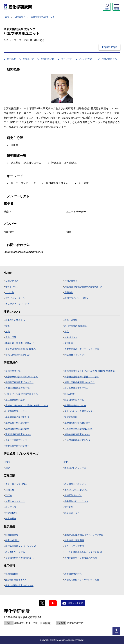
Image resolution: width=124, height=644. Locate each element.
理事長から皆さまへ (15, 320)
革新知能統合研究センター (44, 17)
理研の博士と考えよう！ (76, 484)
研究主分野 (28, 59)
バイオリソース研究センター (78, 429)
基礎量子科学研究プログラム (19, 382)
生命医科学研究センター (17, 423)
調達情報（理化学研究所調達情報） (83, 287)
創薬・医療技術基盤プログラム (80, 382)
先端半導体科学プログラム (18, 388)
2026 (8, 462)
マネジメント (71, 337)
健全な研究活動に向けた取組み (21, 349)
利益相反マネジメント (75, 355)
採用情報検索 (12, 574)
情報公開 (69, 343)
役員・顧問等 (71, 320)
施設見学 (69, 507)
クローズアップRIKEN (16, 484)
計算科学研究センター (16, 411)
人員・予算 (11, 337)
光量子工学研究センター (17, 440)
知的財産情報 (12, 535)
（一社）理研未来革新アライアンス (83, 552)
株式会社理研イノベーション (21, 546)
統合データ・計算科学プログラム (22, 377)
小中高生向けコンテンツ (76, 501)
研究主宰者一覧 (13, 371)
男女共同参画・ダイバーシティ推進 (82, 349)
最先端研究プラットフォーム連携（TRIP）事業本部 (90, 371)
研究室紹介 (20, 17)
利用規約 (69, 292)
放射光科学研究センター (17, 446)
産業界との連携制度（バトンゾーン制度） (85, 535)
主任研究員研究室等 (15, 400)
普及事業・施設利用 (74, 540)
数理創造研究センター (75, 406)
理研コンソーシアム (15, 552)
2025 (67, 462)
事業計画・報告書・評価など (19, 343)
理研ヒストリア (72, 513)
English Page (110, 47)
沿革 (8, 326)
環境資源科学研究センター (18, 434)
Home (6, 17)
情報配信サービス (73, 495)
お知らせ (10, 490)
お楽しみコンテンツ (15, 501)
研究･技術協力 (12, 540)
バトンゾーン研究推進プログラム (22, 394)
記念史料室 (11, 519)
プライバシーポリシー (16, 298)
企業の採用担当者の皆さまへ (19, 558)
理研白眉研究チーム (74, 400)
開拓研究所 (70, 394)
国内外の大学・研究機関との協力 (81, 558)
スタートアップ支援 (74, 546)
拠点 (67, 332)
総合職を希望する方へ (16, 580)
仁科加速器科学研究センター (78, 440)
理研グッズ (11, 507)
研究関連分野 (48, 59)
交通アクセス (12, 281)
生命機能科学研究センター (77, 423)
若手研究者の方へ (73, 574)
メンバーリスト (87, 59)
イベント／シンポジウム (76, 490)
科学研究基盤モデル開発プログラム (82, 377)
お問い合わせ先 (109, 59)
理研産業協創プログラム (76, 388)
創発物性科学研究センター (77, 434)
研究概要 (12, 59)
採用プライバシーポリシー (77, 298)
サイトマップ (12, 287)
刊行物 (9, 495)
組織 (8, 332)
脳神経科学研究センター (17, 429)
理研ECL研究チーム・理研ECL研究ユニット (27, 406)
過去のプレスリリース (75, 468)
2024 (8, 468)
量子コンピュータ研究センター (80, 411)
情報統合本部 (71, 417)
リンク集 (10, 292)
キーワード (67, 59)
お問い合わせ (71, 281)
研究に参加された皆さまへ (18, 355)
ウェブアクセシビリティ (17, 304)
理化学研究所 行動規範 (75, 326)
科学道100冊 (12, 513)
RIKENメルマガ (75, 603)
